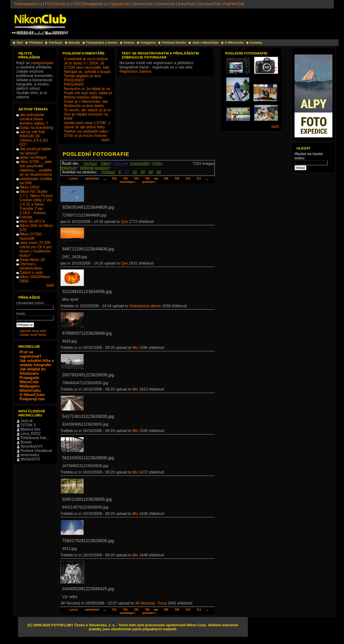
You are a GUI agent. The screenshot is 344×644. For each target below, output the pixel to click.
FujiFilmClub (234, 4)
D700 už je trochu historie (85, 136)
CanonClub (165, 4)
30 (143, 172)
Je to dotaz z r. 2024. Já (84, 63)
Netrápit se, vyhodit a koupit (87, 72)
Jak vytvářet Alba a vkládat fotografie (37, 363)
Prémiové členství (174, 43)
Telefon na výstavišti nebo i (87, 131)
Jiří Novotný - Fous (151, 603)
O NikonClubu (234, 43)
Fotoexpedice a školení (102, 43)
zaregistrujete (42, 63)
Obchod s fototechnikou (31, 266)
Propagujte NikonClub (30, 380)
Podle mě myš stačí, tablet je (88, 93)
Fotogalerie (148, 43)
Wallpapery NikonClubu (30, 388)
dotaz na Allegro (33, 157)
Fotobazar (56, 43)
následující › (128, 182)
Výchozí (90, 164)
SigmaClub (120, 4)
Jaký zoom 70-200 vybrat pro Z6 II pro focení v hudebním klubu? (36, 249)
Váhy (105, 164)
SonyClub (186, 4)
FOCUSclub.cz (58, 4)
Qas (124, 222)
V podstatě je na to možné (86, 59)
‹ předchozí (92, 179)
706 (147, 179)
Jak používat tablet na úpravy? (35, 151)
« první (73, 179)
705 (136, 179)
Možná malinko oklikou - (84, 97)
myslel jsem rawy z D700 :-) (87, 123)
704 (125, 179)
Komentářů (139, 164)
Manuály (74, 43)
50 (159, 172)
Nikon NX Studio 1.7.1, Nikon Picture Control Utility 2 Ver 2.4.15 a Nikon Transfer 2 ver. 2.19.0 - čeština (36, 202)
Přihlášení (36, 43)
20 (135, 172)
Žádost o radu (31, 272)
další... (107, 140)
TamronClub (143, 4)
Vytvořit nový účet (33, 331)
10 (127, 172)
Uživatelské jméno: (31, 303)
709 (177, 179)
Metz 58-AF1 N (32, 221)
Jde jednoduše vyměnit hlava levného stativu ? (34, 119)
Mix (135, 348)
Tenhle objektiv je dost (83, 76)
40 (151, 172)
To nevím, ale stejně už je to (87, 110)
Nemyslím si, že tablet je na (87, 89)
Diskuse (129, 43)
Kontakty (256, 43)
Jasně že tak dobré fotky (84, 127)
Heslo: (21, 314)
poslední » (149, 182)
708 (166, 179)
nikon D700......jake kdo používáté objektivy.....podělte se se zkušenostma (36, 168)
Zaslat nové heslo (33, 335)
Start (20, 43)
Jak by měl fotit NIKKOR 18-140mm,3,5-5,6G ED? (34, 138)
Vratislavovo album (145, 306)
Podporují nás (32, 399)
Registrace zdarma (135, 71)
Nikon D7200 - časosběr (32, 236)
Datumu (120, 164)
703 (114, 179)
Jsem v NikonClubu (205, 43)
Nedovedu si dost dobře (84, 106)
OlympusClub (209, 4)
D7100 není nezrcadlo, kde (87, 67)
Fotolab (26, 217)
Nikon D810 (30, 187)
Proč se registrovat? (31, 354)
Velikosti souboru (94, 168)
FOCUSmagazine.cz (90, 4)
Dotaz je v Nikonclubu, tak (86, 101)
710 (188, 179)
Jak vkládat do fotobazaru (33, 371)
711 (199, 179)
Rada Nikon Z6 (32, 260)
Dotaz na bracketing (36, 128)
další (50, 285)
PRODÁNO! (74, 80)
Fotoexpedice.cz (28, 4)
